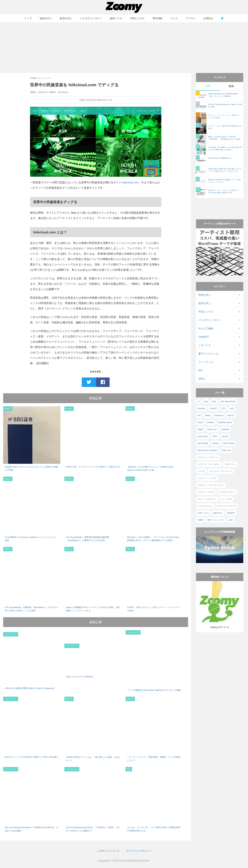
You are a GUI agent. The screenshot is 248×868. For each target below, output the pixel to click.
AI (198, 402)
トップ (28, 18)
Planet (200, 422)
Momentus (219, 415)
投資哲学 (231, 513)
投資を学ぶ (46, 18)
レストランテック (205, 506)
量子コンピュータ (208, 354)
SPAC (202, 379)
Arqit (206, 402)
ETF (224, 409)
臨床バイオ (116, 18)
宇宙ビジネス (138, 18)
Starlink (215, 443)
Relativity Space (225, 422)
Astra (214, 402)
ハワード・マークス (206, 492)
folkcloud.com (130, 182)
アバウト (191, 18)
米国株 (200, 520)
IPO (201, 370)
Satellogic (225, 429)
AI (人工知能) (206, 328)
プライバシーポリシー (139, 851)
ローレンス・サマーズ (226, 506)
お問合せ (208, 18)
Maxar (208, 415)
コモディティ (230, 464)
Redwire (211, 422)
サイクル (201, 471)
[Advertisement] (124, 48)
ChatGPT (204, 337)
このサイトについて (108, 851)
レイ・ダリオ (226, 499)
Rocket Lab (212, 429)
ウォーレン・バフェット (208, 457)
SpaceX (225, 436)
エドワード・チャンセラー (209, 464)
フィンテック (206, 362)
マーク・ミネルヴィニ (207, 499)
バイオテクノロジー (91, 18)
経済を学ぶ (66, 18)
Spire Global (203, 443)
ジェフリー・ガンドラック (221, 471)
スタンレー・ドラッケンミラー (211, 485)
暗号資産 (158, 18)
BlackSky (201, 409)
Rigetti (200, 429)
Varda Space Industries (207, 450)
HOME (33, 78)
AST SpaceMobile (228, 402)
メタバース (205, 345)
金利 (231, 520)
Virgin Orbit (226, 450)
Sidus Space (203, 436)
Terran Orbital (229, 443)
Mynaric (231, 415)
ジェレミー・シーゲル (207, 478)
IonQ (232, 409)
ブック (174, 18)
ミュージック (45, 78)
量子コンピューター (216, 520)
